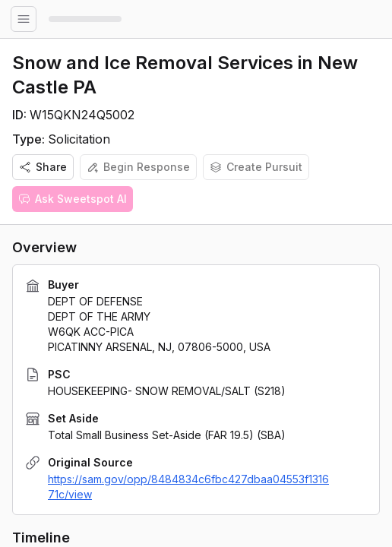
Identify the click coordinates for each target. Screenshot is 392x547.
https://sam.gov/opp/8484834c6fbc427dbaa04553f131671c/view (188, 487)
